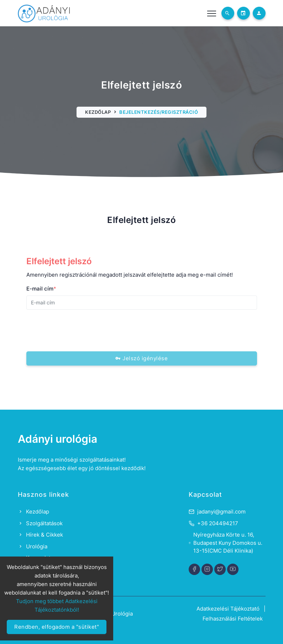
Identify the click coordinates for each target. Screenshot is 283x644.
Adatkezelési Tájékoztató (228, 609)
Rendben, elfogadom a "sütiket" (57, 627)
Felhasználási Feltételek (233, 619)
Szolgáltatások (40, 523)
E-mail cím (41, 289)
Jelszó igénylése (141, 358)
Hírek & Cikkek (40, 535)
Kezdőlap (98, 112)
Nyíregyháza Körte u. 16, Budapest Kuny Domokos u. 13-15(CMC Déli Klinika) (228, 543)
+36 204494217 (218, 523)
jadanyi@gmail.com (221, 512)
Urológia (33, 546)
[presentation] (80, 329)
